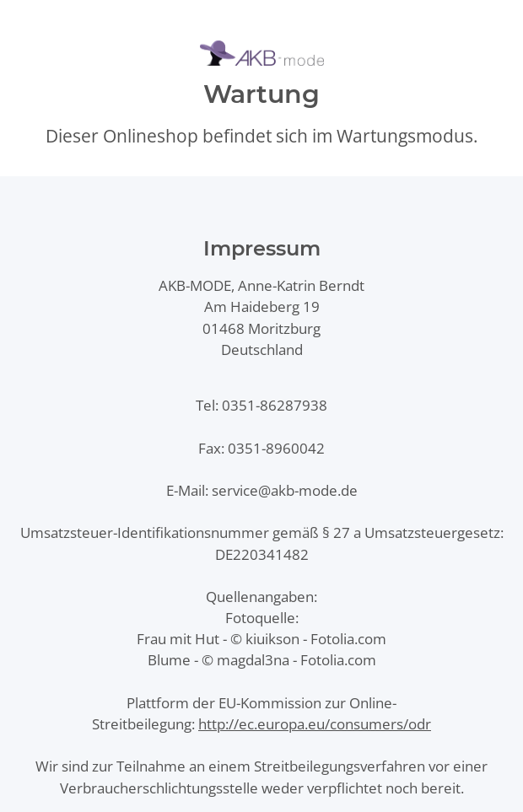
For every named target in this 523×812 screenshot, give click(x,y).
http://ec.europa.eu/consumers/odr (315, 724)
